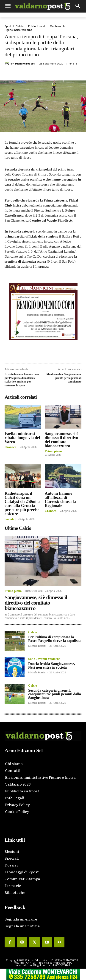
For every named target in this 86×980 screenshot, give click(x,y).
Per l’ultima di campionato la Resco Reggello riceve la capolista (54, 639)
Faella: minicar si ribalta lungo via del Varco (22, 438)
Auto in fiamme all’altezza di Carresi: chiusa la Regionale (60, 499)
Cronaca (10, 447)
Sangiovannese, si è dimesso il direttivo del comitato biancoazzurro (62, 440)
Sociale (9, 519)
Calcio (20, 26)
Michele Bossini (25, 64)
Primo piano (53, 451)
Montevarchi (58, 26)
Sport (8, 26)
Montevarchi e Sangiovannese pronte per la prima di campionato (64, 378)
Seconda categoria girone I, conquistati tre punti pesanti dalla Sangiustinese (55, 694)
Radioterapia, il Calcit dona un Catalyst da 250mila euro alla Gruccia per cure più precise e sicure (22, 504)
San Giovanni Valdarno (44, 659)
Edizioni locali (37, 26)
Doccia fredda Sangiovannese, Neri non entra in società (52, 666)
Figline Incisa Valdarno (18, 30)
